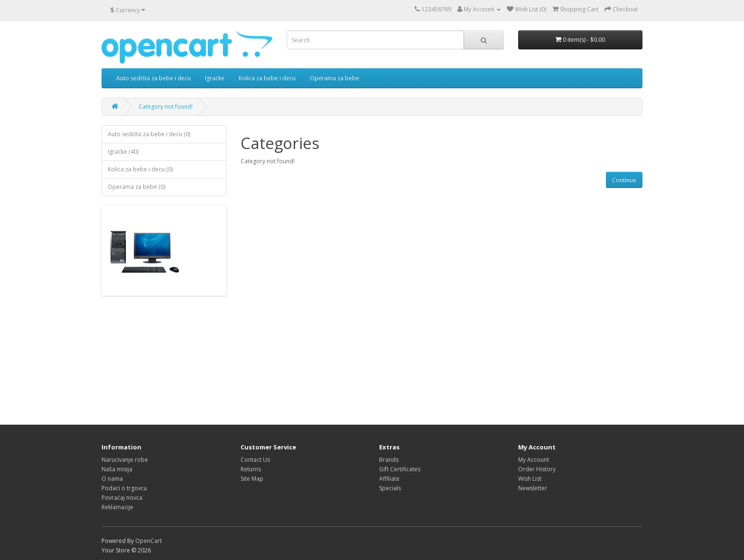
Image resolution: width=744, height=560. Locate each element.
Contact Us (255, 460)
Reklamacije (117, 507)
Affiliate (389, 479)
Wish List (530, 479)
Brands (389, 460)
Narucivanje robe (125, 460)
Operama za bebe (335, 78)
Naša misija (117, 469)
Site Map (252, 479)
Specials (390, 488)
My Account (534, 460)
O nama (112, 479)
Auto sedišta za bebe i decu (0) (149, 134)
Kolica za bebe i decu (267, 78)
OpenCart (149, 541)
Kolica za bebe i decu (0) (140, 169)
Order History (537, 469)
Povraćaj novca (122, 498)
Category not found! (166, 107)
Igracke (215, 78)
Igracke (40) (123, 152)
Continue (624, 180)
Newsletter (533, 488)
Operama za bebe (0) (136, 187)
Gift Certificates (400, 469)
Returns (251, 469)
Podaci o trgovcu (124, 488)
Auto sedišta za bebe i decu (153, 78)
